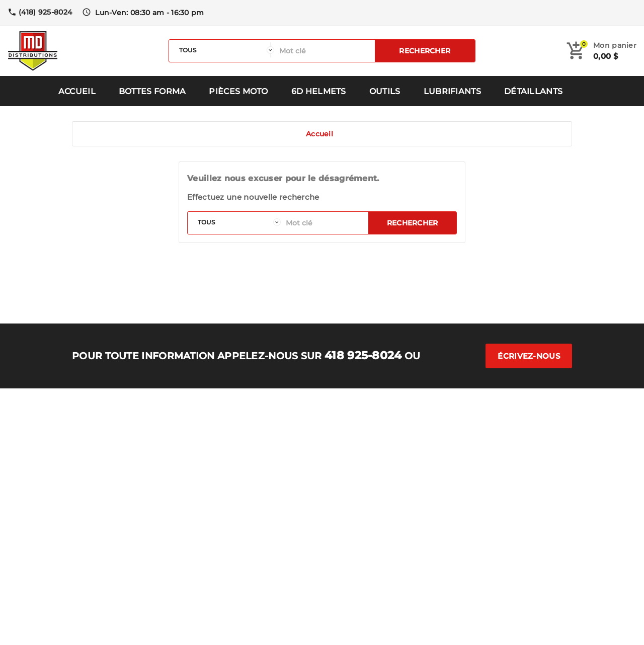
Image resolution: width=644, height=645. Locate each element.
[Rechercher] (324, 51)
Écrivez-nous (529, 356)
